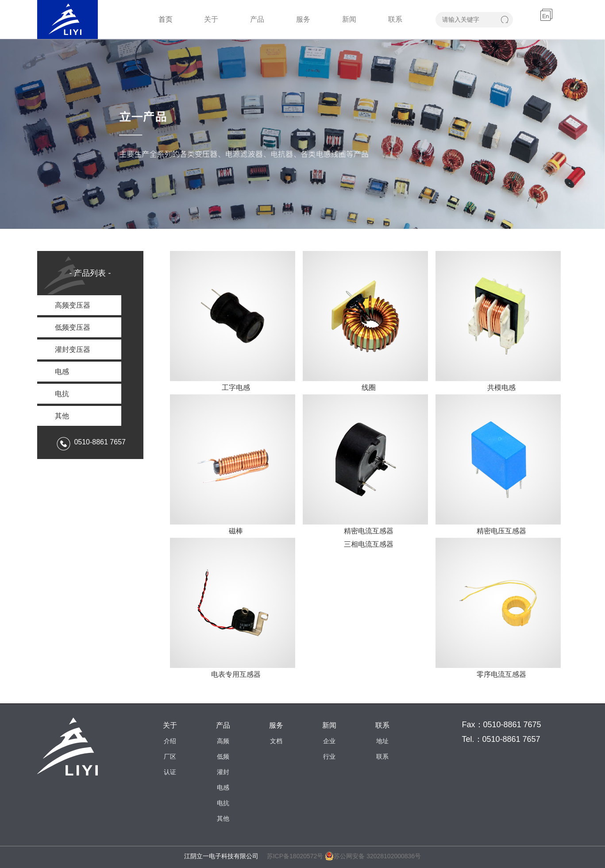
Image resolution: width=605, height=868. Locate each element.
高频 (223, 741)
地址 (382, 741)
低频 (223, 756)
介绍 (170, 741)
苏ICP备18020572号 (295, 856)
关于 (211, 19)
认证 (170, 772)
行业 (329, 756)
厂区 (170, 756)
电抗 (223, 803)
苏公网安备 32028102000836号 (373, 856)
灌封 (223, 772)
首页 (166, 19)
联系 (395, 19)
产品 (257, 19)
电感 (223, 787)
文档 (276, 741)
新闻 (349, 19)
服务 (303, 19)
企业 (329, 741)
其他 (223, 818)
